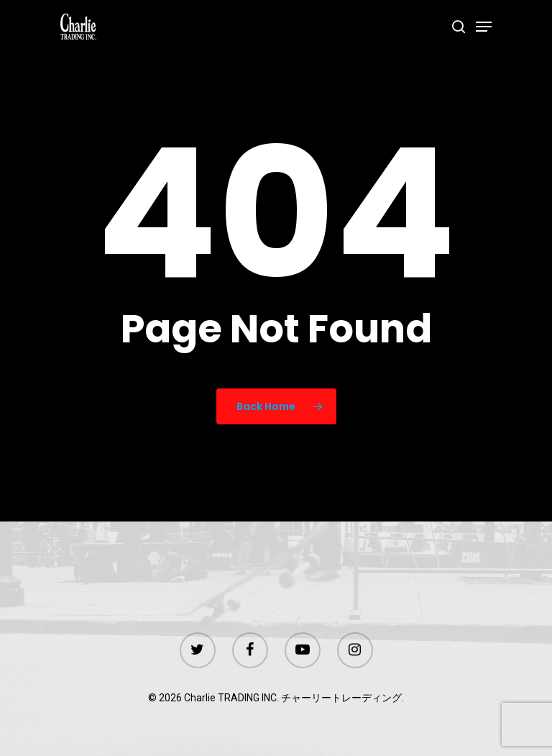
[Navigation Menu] (484, 27)
